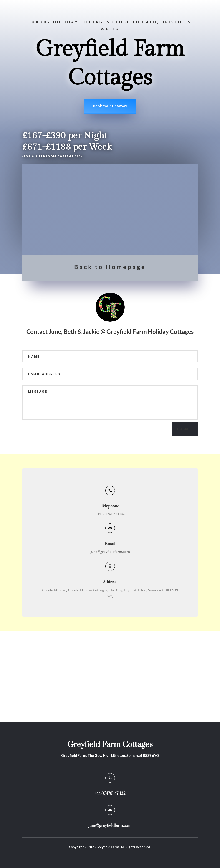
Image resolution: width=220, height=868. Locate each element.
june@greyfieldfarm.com (110, 552)
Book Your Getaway (110, 106)
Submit (185, 429)
